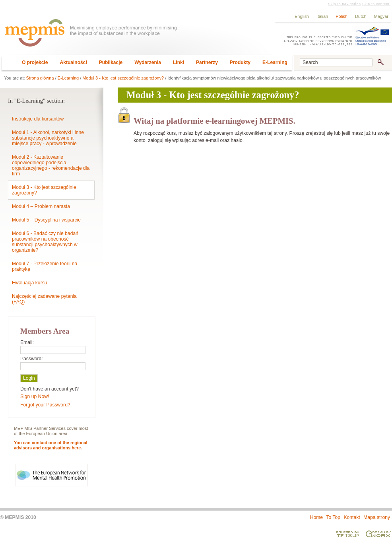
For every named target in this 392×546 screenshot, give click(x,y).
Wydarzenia (148, 62)
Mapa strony (377, 517)
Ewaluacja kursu (30, 283)
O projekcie (35, 62)
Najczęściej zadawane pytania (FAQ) (44, 299)
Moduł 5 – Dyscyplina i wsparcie (46, 220)
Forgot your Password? (45, 405)
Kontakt (352, 517)
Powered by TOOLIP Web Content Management (348, 534)
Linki (179, 62)
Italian (322, 16)
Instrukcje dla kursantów (38, 119)
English (302, 16)
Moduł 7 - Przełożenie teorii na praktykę (45, 266)
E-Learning (275, 62)
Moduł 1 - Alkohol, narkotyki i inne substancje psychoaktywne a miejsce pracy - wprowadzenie (48, 138)
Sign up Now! (35, 396)
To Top (333, 517)
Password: (32, 359)
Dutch (361, 16)
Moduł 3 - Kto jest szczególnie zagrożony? (123, 78)
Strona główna (40, 78)
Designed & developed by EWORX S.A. (378, 534)
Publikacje (111, 62)
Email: (27, 342)
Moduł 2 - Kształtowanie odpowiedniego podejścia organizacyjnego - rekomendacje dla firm (51, 165)
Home (316, 517)
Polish (342, 16)
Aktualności (74, 62)
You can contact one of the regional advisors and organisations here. (51, 445)
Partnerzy (207, 62)
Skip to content (376, 4)
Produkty (240, 62)
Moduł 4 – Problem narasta (41, 206)
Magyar (381, 16)
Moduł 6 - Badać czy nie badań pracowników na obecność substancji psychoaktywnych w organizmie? (45, 242)
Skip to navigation (344, 4)
